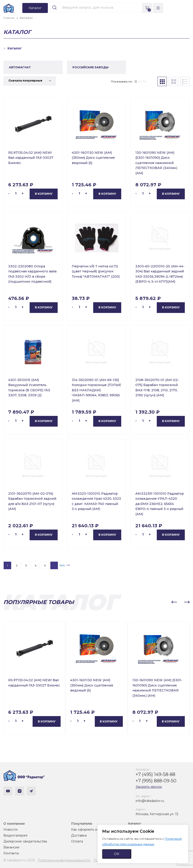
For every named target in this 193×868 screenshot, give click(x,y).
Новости (10, 830)
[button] (174, 602)
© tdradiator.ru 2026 (19, 860)
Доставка (79, 835)
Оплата (77, 841)
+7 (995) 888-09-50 (156, 781)
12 (136, 81)
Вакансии (11, 847)
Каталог (135, 824)
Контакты (11, 853)
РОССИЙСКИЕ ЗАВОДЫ (90, 67)
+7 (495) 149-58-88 (155, 774)
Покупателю (82, 824)
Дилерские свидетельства (25, 841)
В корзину (44, 194)
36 (144, 81)
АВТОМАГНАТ (20, 67)
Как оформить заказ (87, 830)
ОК (117, 854)
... (54, 565)
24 (140, 81)
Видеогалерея (15, 835)
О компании (14, 824)
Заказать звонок (149, 787)
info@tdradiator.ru (150, 801)
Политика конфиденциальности (64, 860)
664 (62, 565)
